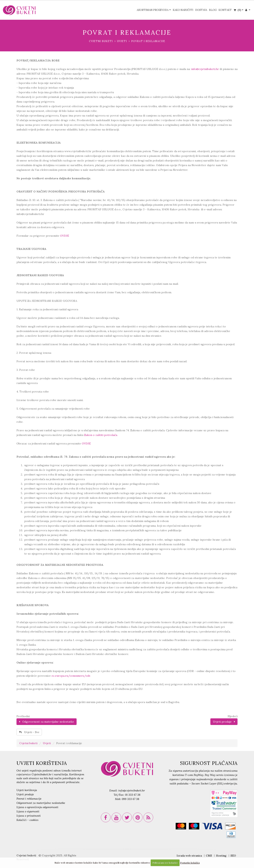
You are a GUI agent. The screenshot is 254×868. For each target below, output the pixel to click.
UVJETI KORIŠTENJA (42, 763)
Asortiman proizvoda (153, 10)
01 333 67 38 (133, 795)
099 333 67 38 (130, 799)
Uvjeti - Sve (29, 732)
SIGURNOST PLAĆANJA (209, 763)
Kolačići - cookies (27, 820)
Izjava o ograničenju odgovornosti (37, 807)
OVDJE (65, 236)
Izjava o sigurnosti (28, 811)
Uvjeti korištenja (27, 790)
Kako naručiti (183, 10)
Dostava (201, 10)
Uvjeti (122, 41)
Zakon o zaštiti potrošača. (101, 435)
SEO (233, 856)
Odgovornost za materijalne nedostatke (47, 722)
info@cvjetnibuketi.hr (205, 69)
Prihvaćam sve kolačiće (165, 863)
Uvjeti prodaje (224, 722)
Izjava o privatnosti (29, 816)
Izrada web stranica (189, 856)
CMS (209, 856)
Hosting (221, 856)
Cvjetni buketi (101, 41)
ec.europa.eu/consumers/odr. (71, 676)
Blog (213, 10)
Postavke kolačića (190, 863)
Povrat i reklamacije (29, 799)
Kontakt (225, 10)
